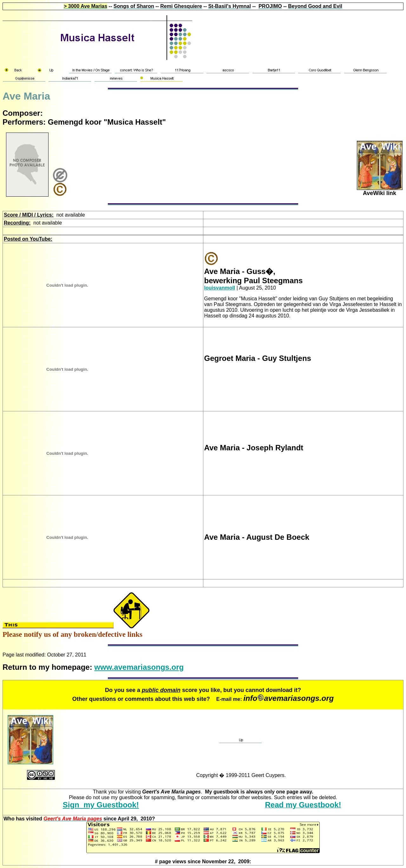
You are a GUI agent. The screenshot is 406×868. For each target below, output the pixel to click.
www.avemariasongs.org (139, 667)
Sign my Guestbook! (101, 805)
